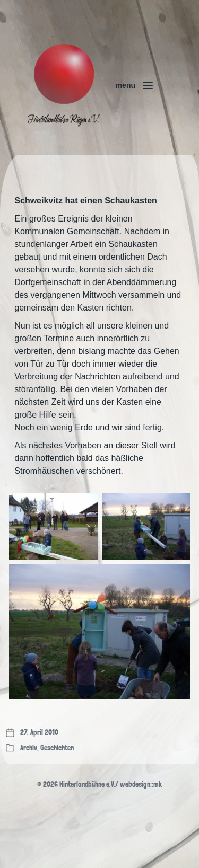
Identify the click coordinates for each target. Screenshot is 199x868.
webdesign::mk (141, 784)
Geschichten (57, 748)
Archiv (29, 748)
